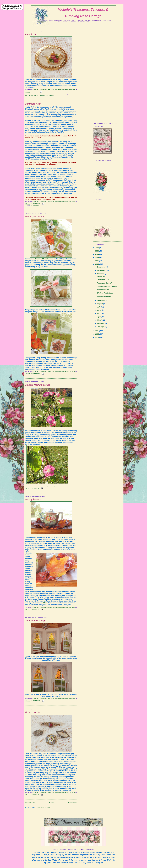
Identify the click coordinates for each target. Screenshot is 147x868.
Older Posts (73, 803)
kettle (70, 94)
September (102, 300)
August (100, 304)
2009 (97, 334)
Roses (31, 96)
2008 (97, 337)
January (101, 327)
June (99, 310)
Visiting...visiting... (34, 712)
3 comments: (36, 374)
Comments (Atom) (43, 807)
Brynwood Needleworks (44, 259)
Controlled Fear (33, 104)
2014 (97, 254)
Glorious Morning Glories (38, 385)
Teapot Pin (30, 34)
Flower (41, 94)
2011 (97, 264)
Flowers (48, 94)
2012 (97, 261)
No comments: (36, 204)
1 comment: (35, 92)
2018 (97, 248)
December (101, 267)
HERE (44, 603)
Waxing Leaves (33, 499)
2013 (97, 257)
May (99, 313)
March (100, 320)
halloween (35, 206)
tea (47, 96)
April (99, 317)
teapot (52, 96)
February (101, 323)
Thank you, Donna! (35, 217)
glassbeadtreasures (60, 94)
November (101, 270)
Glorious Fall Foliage (36, 621)
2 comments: (35, 795)
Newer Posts (30, 803)
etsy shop (34, 94)
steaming (42, 96)
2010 (97, 331)
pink (75, 94)
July (99, 307)
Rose (27, 96)
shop (36, 96)
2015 (97, 251)
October (101, 274)
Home (51, 803)
